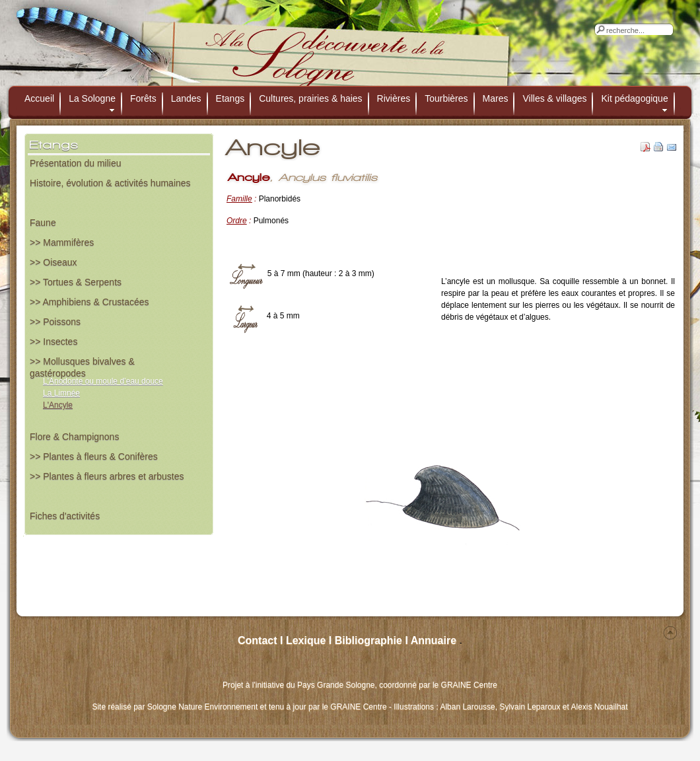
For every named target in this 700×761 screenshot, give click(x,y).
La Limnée (61, 393)
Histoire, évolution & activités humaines (110, 183)
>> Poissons (55, 322)
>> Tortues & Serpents (76, 282)
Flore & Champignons (74, 437)
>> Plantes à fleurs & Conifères (94, 456)
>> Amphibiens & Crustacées (89, 302)
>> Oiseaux (53, 262)
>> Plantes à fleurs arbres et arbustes (107, 476)
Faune (43, 223)
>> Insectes (53, 342)
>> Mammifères (62, 242)
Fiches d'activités (65, 516)
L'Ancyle (58, 405)
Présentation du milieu (76, 163)
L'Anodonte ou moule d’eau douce (103, 381)
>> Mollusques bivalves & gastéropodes (82, 366)
